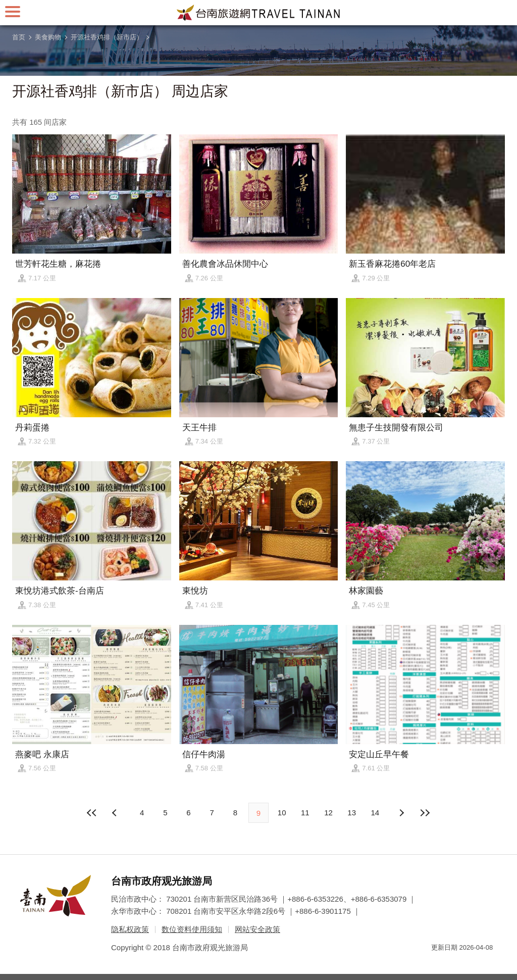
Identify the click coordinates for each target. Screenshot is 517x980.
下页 (116, 813)
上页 (401, 813)
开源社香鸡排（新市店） (107, 37)
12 (328, 813)
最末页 (425, 813)
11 (305, 813)
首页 (19, 37)
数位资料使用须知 (192, 929)
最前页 (92, 813)
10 (282, 813)
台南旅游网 (258, 13)
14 (375, 813)
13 (352, 813)
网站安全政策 (257, 929)
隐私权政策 (130, 929)
